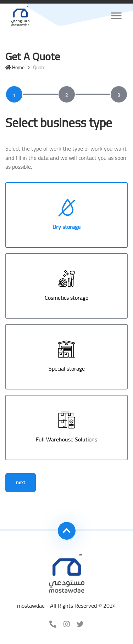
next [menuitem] (21, 482)
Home (15, 67)
